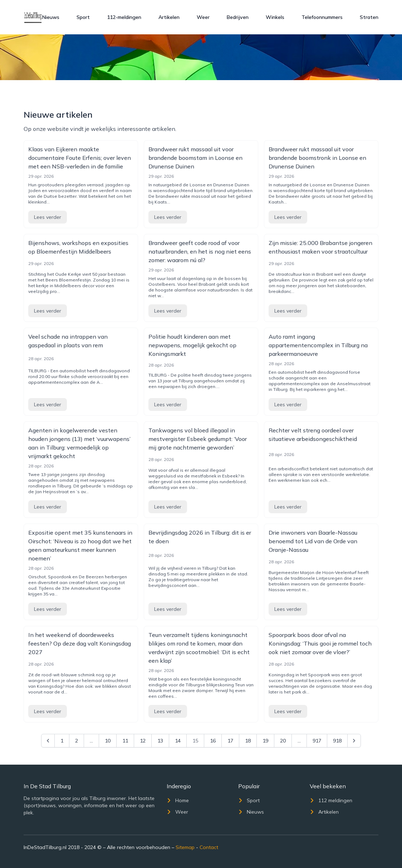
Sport (83, 17)
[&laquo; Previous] (48, 741)
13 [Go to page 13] (160, 741)
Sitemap (185, 847)
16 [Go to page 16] (213, 741)
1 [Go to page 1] (62, 741)
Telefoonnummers (322, 17)
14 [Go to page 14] (178, 741)
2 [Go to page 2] (77, 741)
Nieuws (51, 17)
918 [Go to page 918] (337, 741)
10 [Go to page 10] (108, 741)
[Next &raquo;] (354, 741)
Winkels (275, 17)
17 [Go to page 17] (230, 741)
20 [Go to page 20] (283, 741)
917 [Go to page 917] (317, 741)
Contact (209, 847)
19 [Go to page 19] (265, 741)
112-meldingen (124, 17)
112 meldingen (331, 800)
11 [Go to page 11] (125, 741)
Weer (203, 17)
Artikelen (169, 17)
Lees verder (48, 217)
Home (178, 800)
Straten (369, 17)
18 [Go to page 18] (248, 741)
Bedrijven (238, 17)
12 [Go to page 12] (143, 741)
